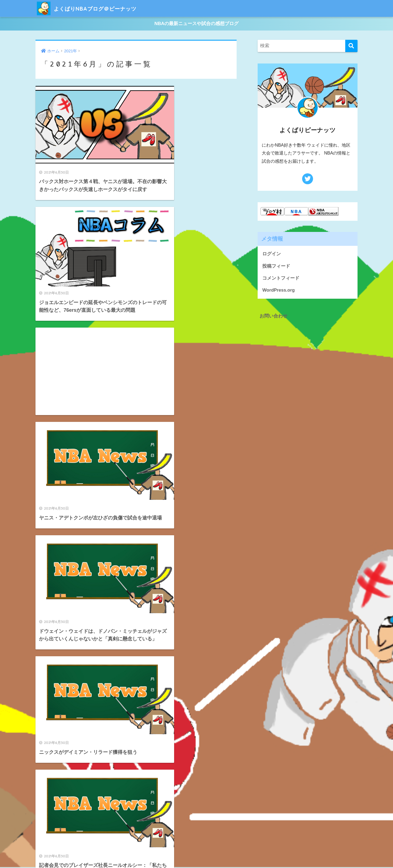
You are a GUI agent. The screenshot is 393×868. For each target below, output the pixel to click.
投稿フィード (276, 267)
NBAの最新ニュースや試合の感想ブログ (196, 24)
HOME (196, 845)
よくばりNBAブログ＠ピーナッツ (96, 8)
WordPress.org (279, 291)
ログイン (272, 255)
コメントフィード (281, 279)
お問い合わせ (273, 317)
